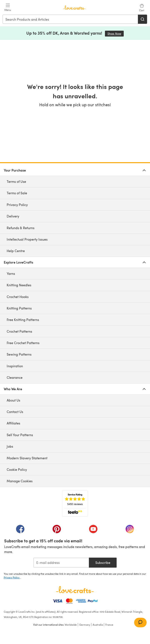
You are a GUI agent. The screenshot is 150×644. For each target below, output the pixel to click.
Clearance (15, 377)
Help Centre (16, 251)
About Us (13, 400)
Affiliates (13, 423)
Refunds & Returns (21, 228)
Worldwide (71, 625)
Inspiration (15, 366)
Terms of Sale (17, 193)
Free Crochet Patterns (23, 343)
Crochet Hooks (18, 297)
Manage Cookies (20, 481)
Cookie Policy (17, 469)
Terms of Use (16, 181)
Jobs (10, 446)
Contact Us (15, 412)
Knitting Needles (19, 285)
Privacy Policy (17, 205)
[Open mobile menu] (8, 8)
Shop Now (116, 33)
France (109, 625)
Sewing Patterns (19, 354)
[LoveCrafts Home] (75, 590)
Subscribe (103, 563)
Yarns (11, 273)
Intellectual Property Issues (27, 239)
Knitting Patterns (19, 308)
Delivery (13, 216)
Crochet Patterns (19, 331)
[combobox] (70, 19)
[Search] (142, 19)
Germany (85, 625)
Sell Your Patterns (20, 435)
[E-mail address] (61, 563)
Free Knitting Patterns (23, 320)
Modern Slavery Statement (27, 458)
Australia (98, 625)
